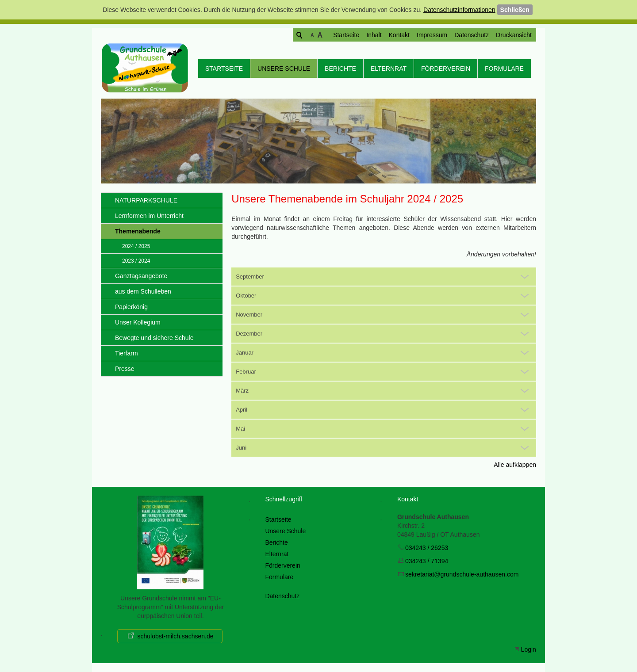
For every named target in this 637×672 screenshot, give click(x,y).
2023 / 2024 (136, 261)
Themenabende (138, 231)
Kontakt (365, 35)
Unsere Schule (284, 69)
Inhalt (340, 35)
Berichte (340, 69)
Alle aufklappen (515, 465)
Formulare (504, 69)
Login (529, 649)
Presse (125, 369)
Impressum (398, 35)
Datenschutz (437, 35)
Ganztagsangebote (141, 276)
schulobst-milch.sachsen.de (175, 636)
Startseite (312, 35)
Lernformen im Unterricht (149, 216)
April (242, 410)
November (249, 315)
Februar (246, 372)
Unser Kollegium (138, 322)
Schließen (515, 10)
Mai (240, 429)
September (250, 277)
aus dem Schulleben (143, 291)
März (242, 391)
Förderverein (446, 69)
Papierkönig (131, 307)
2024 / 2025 (136, 246)
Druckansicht (480, 35)
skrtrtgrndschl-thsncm (462, 574)
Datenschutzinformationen (459, 10)
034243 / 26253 (427, 548)
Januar (245, 353)
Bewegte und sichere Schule (154, 338)
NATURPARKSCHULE (146, 200)
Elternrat (389, 69)
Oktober (246, 296)
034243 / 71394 (427, 561)
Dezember (249, 334)
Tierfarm (127, 353)
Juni (241, 448)
